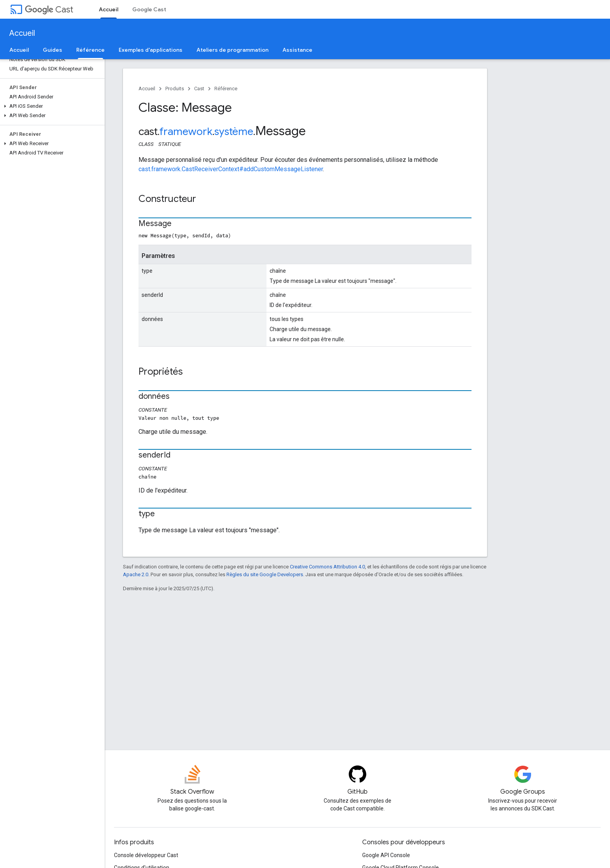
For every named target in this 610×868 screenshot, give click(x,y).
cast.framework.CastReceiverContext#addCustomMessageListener (231, 169)
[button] (51, 106)
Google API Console (386, 855)
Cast (49, 10)
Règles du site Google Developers (265, 574)
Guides (53, 50)
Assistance (297, 50)
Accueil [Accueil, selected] (109, 9)
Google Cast (149, 9)
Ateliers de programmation (232, 50)
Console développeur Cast (146, 855)
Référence (226, 89)
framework (186, 132)
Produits (175, 89)
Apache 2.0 (136, 574)
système (234, 132)
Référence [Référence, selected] (90, 50)
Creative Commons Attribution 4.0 (327, 567)
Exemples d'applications (151, 50)
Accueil (22, 33)
